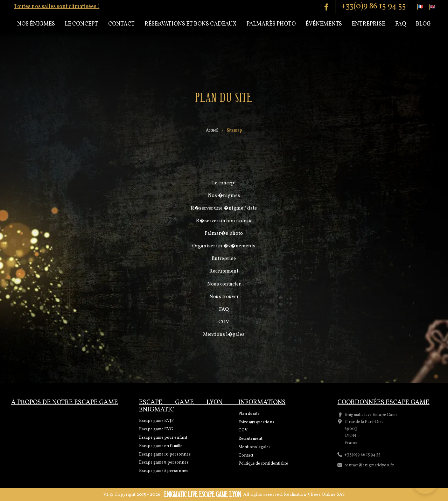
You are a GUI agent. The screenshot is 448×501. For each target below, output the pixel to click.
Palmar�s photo (224, 234)
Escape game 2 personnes (164, 471)
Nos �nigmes (224, 196)
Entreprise (368, 24)
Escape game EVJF (156, 421)
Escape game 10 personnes (165, 454)
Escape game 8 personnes (164, 463)
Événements (324, 24)
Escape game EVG (156, 429)
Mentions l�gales (224, 335)
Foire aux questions (256, 422)
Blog (423, 24)
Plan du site (249, 414)
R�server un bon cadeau (224, 221)
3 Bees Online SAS (326, 495)
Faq (401, 24)
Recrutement (224, 271)
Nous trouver (224, 297)
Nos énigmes (36, 24)
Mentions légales (254, 447)
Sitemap (234, 131)
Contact (121, 24)
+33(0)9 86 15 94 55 (374, 6)
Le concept (81, 24)
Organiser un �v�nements (224, 246)
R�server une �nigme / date (224, 208)
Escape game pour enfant (163, 438)
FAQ (224, 309)
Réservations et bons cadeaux (191, 24)
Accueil (212, 131)
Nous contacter (224, 284)
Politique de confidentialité (263, 464)
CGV (224, 322)
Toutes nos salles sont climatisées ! (57, 7)
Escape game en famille (161, 446)
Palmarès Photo (271, 24)
